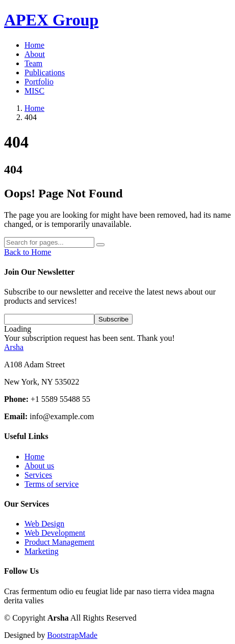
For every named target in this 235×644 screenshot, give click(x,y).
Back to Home (28, 252)
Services (38, 475)
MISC (34, 91)
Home (34, 45)
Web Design (44, 524)
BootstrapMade (72, 635)
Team (33, 63)
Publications (45, 72)
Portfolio (39, 82)
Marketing (42, 551)
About (35, 54)
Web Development (55, 533)
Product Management (59, 542)
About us (39, 466)
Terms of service (51, 484)
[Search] (49, 242)
